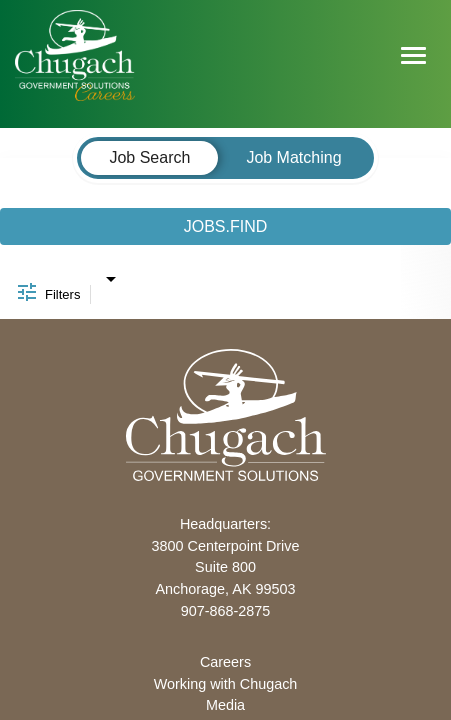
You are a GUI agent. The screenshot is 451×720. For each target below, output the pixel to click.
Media (225, 705)
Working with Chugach (226, 684)
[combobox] (110, 274)
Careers (225, 662)
